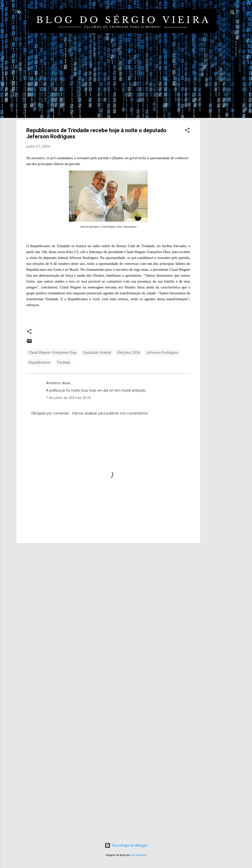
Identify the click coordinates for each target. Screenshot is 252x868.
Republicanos (39, 362)
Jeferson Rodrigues (162, 353)
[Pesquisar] (233, 13)
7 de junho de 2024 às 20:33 (69, 398)
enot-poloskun (139, 855)
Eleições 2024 (129, 353)
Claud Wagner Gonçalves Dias (53, 353)
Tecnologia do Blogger (126, 845)
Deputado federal (97, 353)
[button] (187, 131)
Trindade (63, 362)
